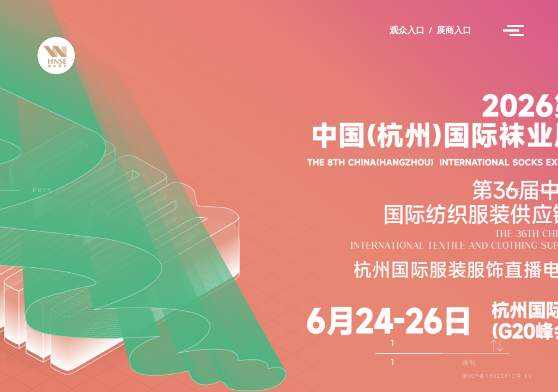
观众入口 (407, 31)
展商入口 (454, 31)
